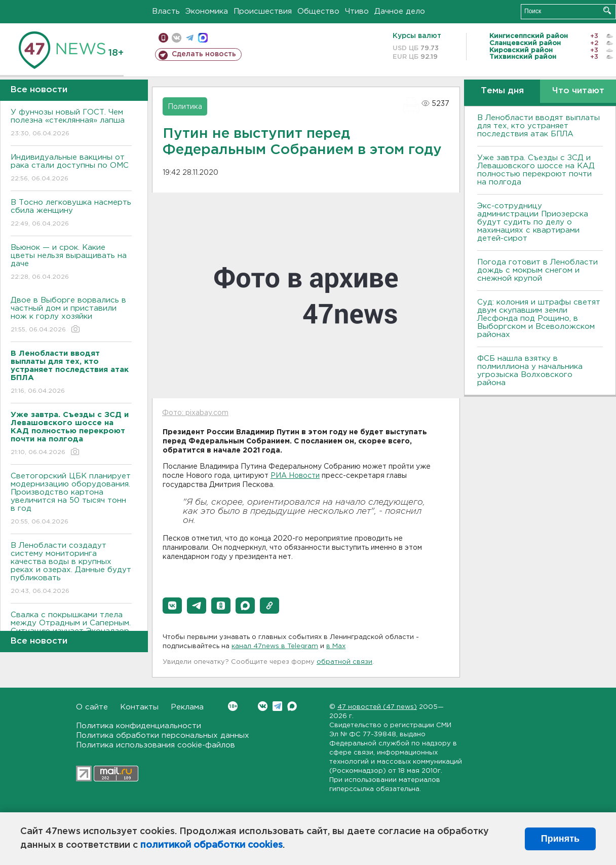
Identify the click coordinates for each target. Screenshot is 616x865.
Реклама (187, 707)
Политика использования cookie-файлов (156, 745)
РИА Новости (295, 476)
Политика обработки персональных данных (163, 736)
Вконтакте (233, 706)
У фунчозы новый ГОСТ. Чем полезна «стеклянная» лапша (71, 123)
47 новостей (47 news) (377, 707)
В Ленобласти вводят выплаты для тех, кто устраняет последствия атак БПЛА (538, 126)
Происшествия (263, 11)
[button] (172, 606)
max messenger (203, 38)
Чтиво (357, 11)
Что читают (578, 91)
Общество (318, 11)
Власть (166, 11)
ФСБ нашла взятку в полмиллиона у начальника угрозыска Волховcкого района (530, 371)
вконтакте (177, 38)
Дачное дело (400, 11)
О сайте (92, 707)
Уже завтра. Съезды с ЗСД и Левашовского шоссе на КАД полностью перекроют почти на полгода (536, 170)
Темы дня (502, 91)
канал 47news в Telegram (275, 646)
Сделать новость (204, 54)
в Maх (336, 646)
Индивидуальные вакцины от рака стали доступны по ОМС (71, 168)
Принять (560, 839)
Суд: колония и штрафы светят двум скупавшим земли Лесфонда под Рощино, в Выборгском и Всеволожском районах (539, 318)
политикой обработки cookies (211, 845)
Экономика (207, 11)
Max (292, 706)
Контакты (139, 707)
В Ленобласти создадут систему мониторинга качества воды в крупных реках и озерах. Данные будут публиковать (71, 569)
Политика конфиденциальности (139, 726)
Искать (607, 10)
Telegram (277, 706)
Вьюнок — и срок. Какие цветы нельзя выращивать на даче (71, 263)
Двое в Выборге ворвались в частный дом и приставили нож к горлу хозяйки (71, 315)
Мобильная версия (163, 38)
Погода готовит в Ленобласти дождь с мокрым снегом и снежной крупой (537, 270)
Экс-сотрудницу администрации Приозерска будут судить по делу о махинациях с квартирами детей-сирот (533, 222)
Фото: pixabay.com (195, 413)
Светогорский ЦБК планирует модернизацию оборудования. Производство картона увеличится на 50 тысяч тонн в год (71, 499)
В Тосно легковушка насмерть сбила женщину (71, 214)
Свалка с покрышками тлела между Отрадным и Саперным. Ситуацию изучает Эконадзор (71, 630)
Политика (185, 107)
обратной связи (344, 662)
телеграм (190, 38)
